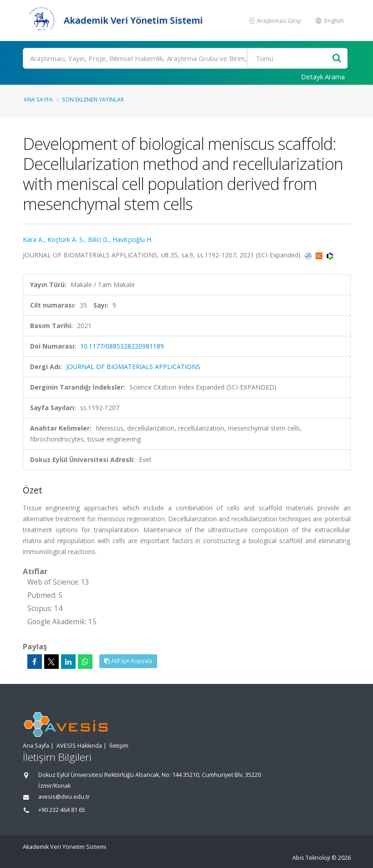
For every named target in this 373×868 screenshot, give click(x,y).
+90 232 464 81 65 (62, 810)
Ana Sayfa (38, 99)
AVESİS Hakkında (79, 746)
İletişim (119, 746)
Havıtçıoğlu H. (133, 239)
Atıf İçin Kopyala (128, 661)
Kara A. (33, 239)
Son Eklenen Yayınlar (93, 99)
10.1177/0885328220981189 (122, 346)
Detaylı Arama (323, 77)
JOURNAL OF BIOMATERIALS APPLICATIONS (133, 367)
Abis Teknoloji (311, 858)
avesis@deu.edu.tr (64, 797)
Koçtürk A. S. (66, 239)
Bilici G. (98, 239)
